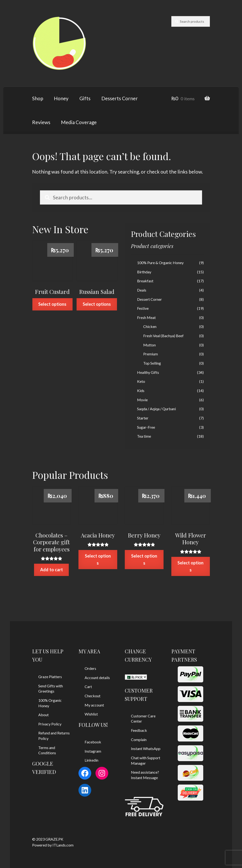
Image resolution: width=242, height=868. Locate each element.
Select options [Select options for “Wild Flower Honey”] (190, 566)
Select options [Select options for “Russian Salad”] (97, 304)
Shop (38, 98)
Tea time (144, 436)
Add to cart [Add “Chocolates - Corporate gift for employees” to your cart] (52, 570)
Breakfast (145, 281)
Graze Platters (50, 677)
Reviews (41, 122)
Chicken (150, 326)
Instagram (93, 751)
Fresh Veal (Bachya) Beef (163, 336)
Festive (143, 308)
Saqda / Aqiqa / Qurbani (156, 409)
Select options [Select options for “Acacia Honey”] (98, 559)
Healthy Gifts (148, 372)
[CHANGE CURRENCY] (136, 677)
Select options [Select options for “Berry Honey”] (144, 559)
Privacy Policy (50, 724)
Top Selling (152, 363)
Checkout (93, 696)
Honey (61, 98)
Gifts (85, 98)
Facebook (93, 742)
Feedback (139, 730)
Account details (97, 678)
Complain (139, 739)
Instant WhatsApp (146, 748)
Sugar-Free (146, 427)
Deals (142, 290)
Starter (143, 418)
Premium (151, 354)
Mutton (149, 345)
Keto (141, 381)
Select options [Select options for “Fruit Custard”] (52, 304)
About (43, 715)
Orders (90, 668)
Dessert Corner (149, 299)
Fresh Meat (146, 317)
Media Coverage (79, 122)
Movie (142, 400)
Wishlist (91, 714)
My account (94, 705)
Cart (88, 687)
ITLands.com (63, 845)
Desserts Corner (120, 98)
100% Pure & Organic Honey (160, 263)
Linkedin (91, 760)
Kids (141, 390)
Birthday (144, 272)
